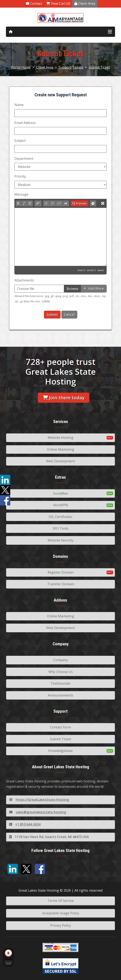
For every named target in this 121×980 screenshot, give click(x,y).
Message (21, 194)
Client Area (85, 3)
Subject (20, 141)
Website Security (60, 540)
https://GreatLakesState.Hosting (39, 800)
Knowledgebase (60, 751)
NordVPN (61, 505)
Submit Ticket (99, 67)
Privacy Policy (61, 925)
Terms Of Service (61, 901)
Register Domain (61, 572)
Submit (52, 315)
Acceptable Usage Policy (61, 913)
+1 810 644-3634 (25, 824)
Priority (20, 176)
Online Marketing (61, 449)
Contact (34, 3)
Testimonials (60, 683)
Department (24, 159)
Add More (94, 289)
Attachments (24, 280)
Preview (80, 203)
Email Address (25, 123)
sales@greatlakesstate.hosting (38, 812)
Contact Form (60, 727)
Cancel (69, 315)
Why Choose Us (61, 672)
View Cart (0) (58, 3)
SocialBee (61, 493)
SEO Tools (60, 528)
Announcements (60, 695)
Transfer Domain (61, 584)
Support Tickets (71, 67)
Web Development (60, 461)
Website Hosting (60, 438)
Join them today (64, 398)
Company (60, 660)
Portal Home (21, 67)
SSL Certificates (60, 517)
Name (19, 105)
